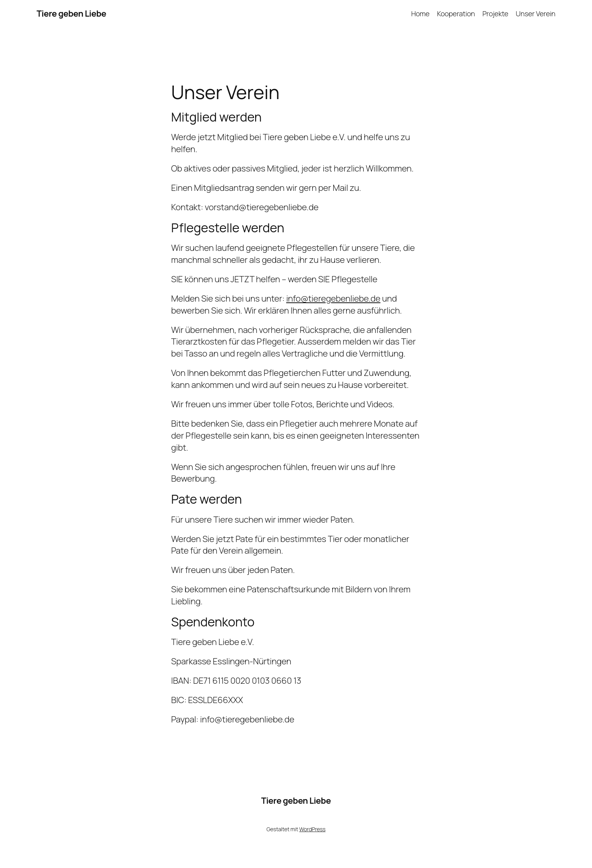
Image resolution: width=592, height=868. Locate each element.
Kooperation (456, 14)
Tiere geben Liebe (72, 14)
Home (420, 14)
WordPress (312, 829)
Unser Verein (535, 14)
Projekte (495, 14)
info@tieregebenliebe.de (333, 298)
